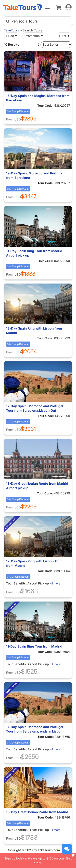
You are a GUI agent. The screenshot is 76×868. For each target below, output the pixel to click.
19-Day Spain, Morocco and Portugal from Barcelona (35, 175)
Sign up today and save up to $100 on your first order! (40, 859)
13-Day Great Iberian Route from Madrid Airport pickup (37, 486)
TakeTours (12, 30)
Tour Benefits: (16, 583)
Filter (65, 36)
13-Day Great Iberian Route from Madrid (37, 812)
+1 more (55, 583)
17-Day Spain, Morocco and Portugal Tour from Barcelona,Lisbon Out (35, 408)
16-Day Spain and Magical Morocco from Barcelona (38, 98)
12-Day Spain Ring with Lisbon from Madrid (34, 331)
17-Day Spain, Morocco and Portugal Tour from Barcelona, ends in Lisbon (35, 729)
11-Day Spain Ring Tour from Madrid (34, 646)
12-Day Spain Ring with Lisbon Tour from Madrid (34, 563)
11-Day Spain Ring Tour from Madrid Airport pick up (34, 253)
